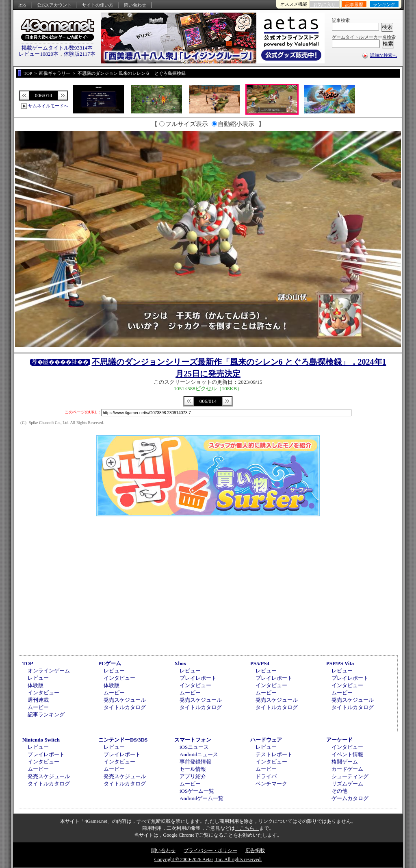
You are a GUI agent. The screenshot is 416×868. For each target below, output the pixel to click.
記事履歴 (354, 4)
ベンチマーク (271, 784)
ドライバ (266, 776)
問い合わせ (135, 5)
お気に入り (324, 4)
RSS (22, 5)
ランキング (384, 4)
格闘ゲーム (345, 762)
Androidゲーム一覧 (201, 798)
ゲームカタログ (350, 798)
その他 (339, 791)
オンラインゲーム (49, 671)
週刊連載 (38, 700)
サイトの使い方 (98, 5)
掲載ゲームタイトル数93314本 (57, 48)
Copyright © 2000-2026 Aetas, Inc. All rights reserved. (208, 859)
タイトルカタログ (125, 707)
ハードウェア (266, 740)
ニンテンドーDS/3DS (123, 740)
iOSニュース (194, 747)
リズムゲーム (347, 784)
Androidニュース (199, 754)
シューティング (350, 776)
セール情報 (193, 769)
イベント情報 (347, 754)
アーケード (339, 740)
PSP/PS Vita (340, 663)
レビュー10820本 (39, 54)
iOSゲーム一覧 (197, 791)
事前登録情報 (195, 762)
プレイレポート (198, 678)
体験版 (36, 685)
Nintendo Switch (41, 740)
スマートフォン (193, 740)
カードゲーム (347, 769)
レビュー (38, 678)
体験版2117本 (80, 54)
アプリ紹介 (193, 776)
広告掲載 (255, 851)
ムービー (38, 707)
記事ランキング (46, 715)
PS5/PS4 (260, 663)
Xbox (180, 663)
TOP (28, 663)
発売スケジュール (125, 700)
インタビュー (43, 693)
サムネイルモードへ (48, 106)
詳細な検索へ (383, 55)
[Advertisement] (208, 585)
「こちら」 (247, 828)
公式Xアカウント (54, 5)
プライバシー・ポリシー (210, 851)
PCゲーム (110, 663)
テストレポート (274, 754)
